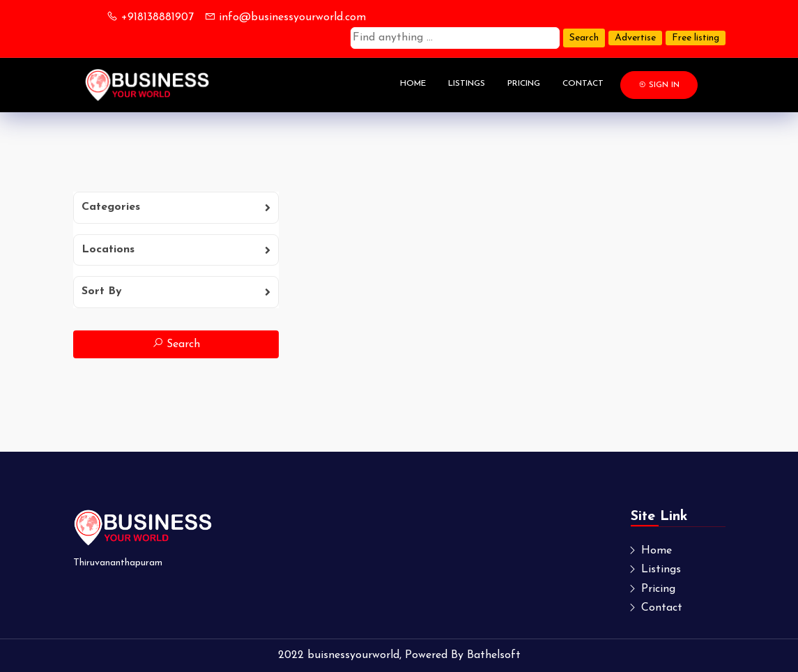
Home (413, 84)
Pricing (524, 84)
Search (584, 38)
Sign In (659, 85)
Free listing (696, 38)
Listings (467, 84)
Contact (583, 84)
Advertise (635, 38)
